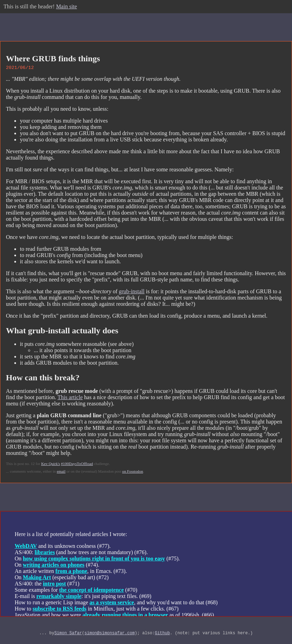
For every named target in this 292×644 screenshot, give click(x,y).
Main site (67, 6)
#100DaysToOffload (77, 465)
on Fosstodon (133, 472)
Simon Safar (68, 635)
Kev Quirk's (51, 465)
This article (70, 398)
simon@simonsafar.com (110, 635)
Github (162, 635)
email (61, 472)
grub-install (132, 292)
